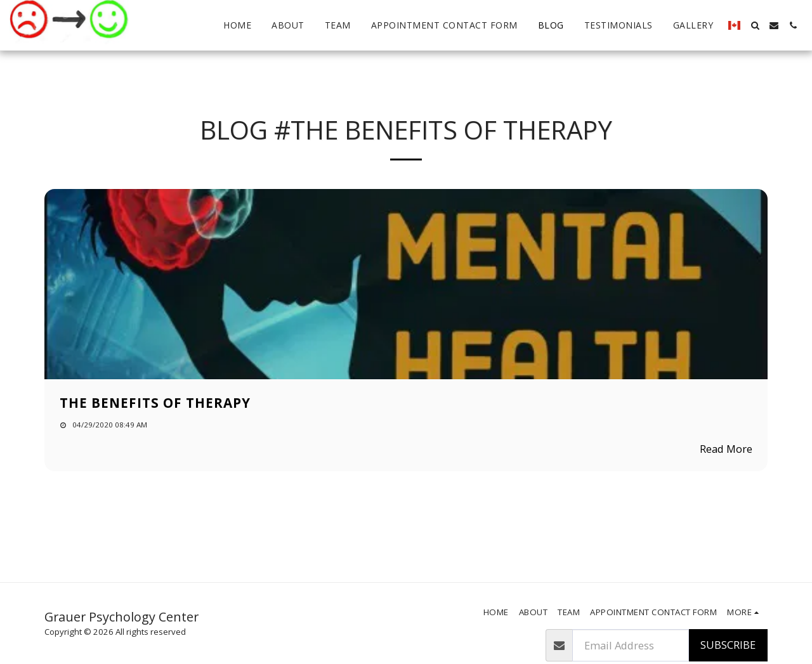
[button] (755, 25)
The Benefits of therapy (155, 403)
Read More (726, 449)
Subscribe (728, 645)
